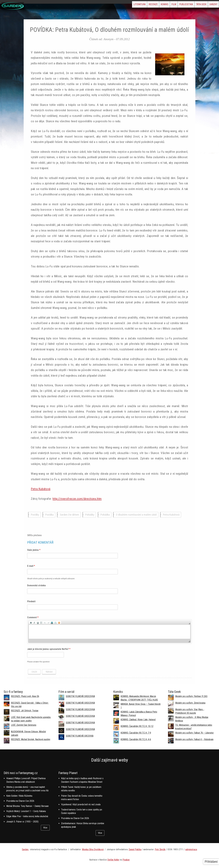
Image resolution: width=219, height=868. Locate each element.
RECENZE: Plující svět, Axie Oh (25, 696)
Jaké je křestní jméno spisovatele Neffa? (49, 649)
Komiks (144, 5)
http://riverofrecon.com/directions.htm (77, 499)
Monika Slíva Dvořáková (93, 849)
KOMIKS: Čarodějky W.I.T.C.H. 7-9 (136, 733)
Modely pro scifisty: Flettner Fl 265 (191, 696)
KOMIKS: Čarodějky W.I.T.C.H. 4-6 (136, 739)
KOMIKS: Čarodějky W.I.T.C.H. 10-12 (137, 726)
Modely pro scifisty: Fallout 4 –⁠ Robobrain (194, 739)
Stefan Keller (113, 860)
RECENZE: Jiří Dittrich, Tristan (25, 711)
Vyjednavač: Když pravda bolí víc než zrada (81, 804)
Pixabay (126, 860)
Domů (7, 16)
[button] (31, 622)
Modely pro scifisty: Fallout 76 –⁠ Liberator (194, 733)
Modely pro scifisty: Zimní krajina (190, 703)
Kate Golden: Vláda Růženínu (19, 796)
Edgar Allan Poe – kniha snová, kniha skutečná (27, 816)
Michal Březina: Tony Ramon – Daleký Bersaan (27, 806)
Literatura (110, 5)
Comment (33, 617)
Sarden (25, 849)
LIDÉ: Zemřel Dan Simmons (24, 725)
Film (158, 5)
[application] (109, 632)
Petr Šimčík (160, 849)
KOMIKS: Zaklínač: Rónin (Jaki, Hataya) (138, 720)
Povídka (49, 515)
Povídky (35, 515)
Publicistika (175, 5)
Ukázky (211, 5)
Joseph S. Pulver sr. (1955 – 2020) (22, 822)
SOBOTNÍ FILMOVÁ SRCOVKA (80, 736)
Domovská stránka (36, 585)
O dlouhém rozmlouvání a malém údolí (136, 515)
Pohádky (90, 515)
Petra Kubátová (41, 489)
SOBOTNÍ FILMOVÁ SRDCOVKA (80, 696)
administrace (191, 849)
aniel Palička (136, 849)
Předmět (31, 601)
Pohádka (105, 515)
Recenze (128, 5)
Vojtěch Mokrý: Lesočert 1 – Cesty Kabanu (26, 811)
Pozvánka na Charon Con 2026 (20, 801)
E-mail (31, 566)
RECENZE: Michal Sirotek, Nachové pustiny (31, 739)
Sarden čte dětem (69, 515)
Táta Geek (194, 5)
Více (45, 828)
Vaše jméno (34, 550)
